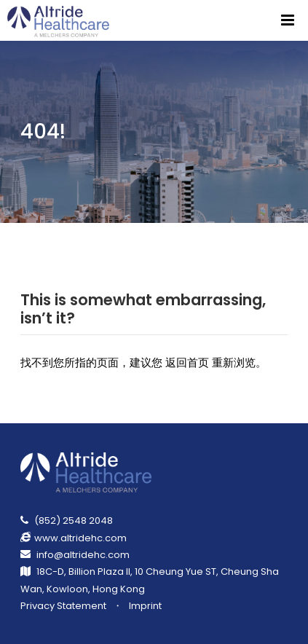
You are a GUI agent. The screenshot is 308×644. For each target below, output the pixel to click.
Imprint (145, 606)
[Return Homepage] (60, 20)
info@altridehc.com (83, 555)
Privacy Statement (63, 606)
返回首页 (187, 362)
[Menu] (288, 20)
